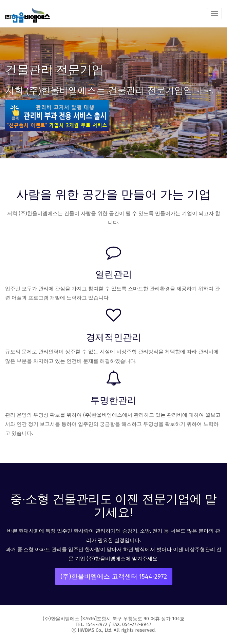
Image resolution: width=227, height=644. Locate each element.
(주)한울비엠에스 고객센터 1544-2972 (114, 576)
